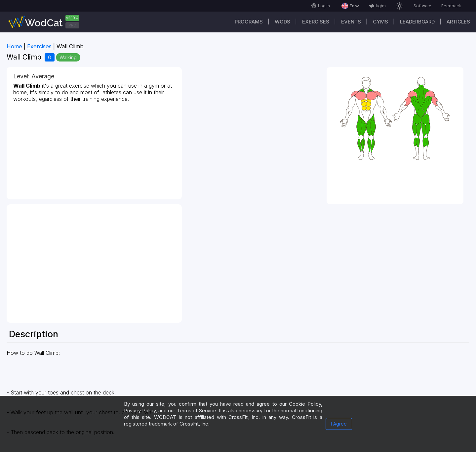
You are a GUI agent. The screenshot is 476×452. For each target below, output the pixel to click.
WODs (282, 22)
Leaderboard (417, 22)
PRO (73, 25)
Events (351, 22)
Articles (458, 22)
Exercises (316, 22)
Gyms (380, 22)
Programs (249, 22)
